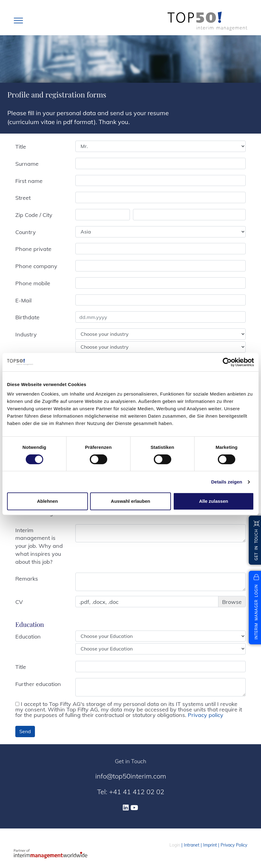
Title (21, 147)
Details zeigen (227, 482)
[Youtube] (134, 808)
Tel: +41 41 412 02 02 (131, 792)
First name (29, 181)
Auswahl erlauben (130, 501)
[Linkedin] (126, 808)
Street (23, 198)
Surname (27, 164)
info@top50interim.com (131, 776)
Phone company (36, 266)
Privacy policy (206, 715)
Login (175, 845)
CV (19, 602)
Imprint (210, 845)
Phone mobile (33, 283)
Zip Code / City (34, 215)
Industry (26, 334)
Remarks (27, 579)
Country (26, 232)
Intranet (192, 845)
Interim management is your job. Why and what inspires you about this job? (39, 546)
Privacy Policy (234, 845)
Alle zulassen (214, 501)
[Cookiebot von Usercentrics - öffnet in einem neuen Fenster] (227, 362)
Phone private (33, 249)
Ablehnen (47, 501)
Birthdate (27, 317)
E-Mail (23, 300)
